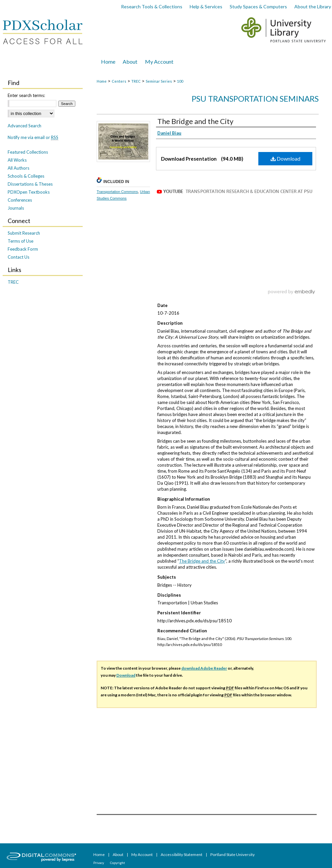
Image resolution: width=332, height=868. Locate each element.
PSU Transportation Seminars (255, 98)
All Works (17, 160)
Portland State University (232, 854)
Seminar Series (159, 81)
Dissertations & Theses (30, 184)
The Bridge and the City (195, 121)
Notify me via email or (33, 137)
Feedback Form (23, 249)
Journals (16, 208)
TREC (136, 81)
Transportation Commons (117, 192)
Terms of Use (20, 241)
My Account (142, 854)
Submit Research (24, 233)
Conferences (20, 200)
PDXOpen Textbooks (29, 192)
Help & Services (206, 6)
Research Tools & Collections (152, 6)
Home (102, 81)
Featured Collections (28, 152)
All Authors (18, 168)
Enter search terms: (26, 95)
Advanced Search (24, 126)
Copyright (117, 863)
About (118, 854)
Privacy (99, 863)
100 (180, 81)
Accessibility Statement (182, 854)
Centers (119, 81)
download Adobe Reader (204, 668)
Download (285, 158)
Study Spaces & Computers (258, 6)
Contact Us (18, 257)
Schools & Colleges (26, 176)
